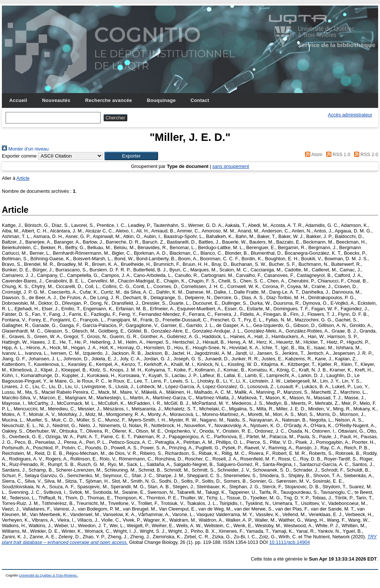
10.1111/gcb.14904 (289, 542)
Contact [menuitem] (200, 100)
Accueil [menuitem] (18, 100)
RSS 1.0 (337, 154)
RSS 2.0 (365, 154)
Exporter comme (19, 156)
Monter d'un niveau (25, 149)
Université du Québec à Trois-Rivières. (48, 575)
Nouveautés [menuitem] (56, 100)
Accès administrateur (350, 115)
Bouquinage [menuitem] (161, 100)
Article (23, 178)
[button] (131, 156)
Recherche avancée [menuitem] (109, 100)
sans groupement (231, 166)
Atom (313, 154)
